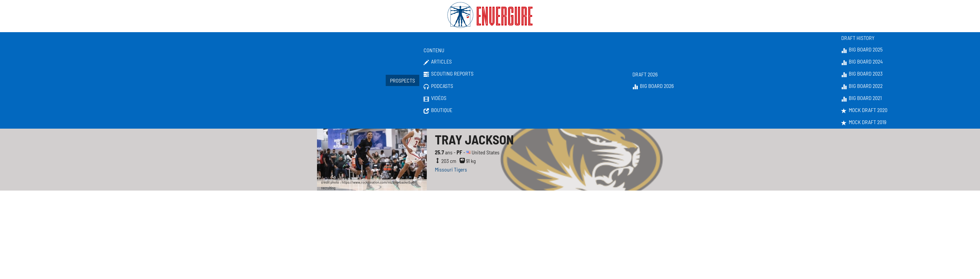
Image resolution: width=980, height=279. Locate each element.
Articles (438, 62)
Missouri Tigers (451, 169)
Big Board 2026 (653, 86)
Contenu (434, 50)
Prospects (402, 80)
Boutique (438, 110)
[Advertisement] (490, 231)
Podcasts (438, 86)
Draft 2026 (645, 74)
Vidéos (435, 98)
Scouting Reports (449, 74)
